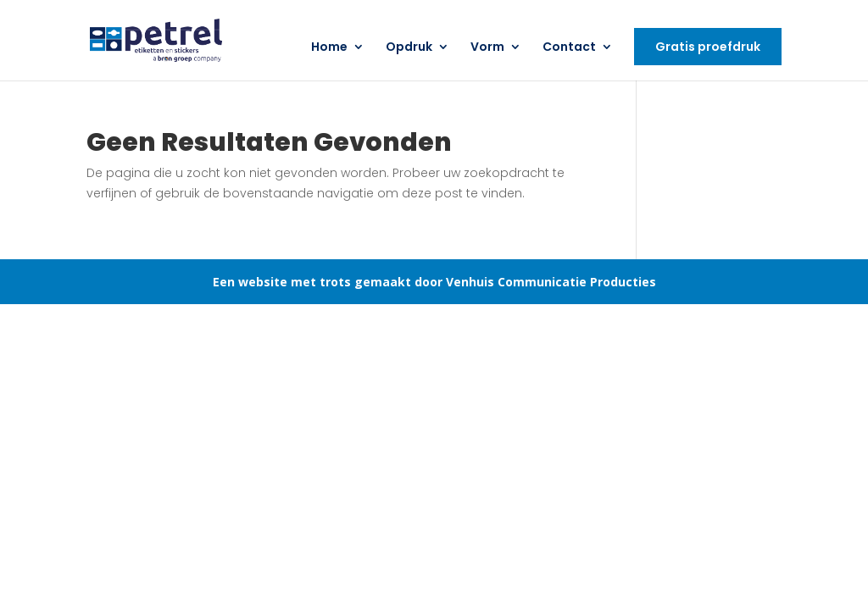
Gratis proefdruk (708, 47)
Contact (569, 48)
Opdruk (409, 48)
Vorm (487, 48)
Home (329, 48)
